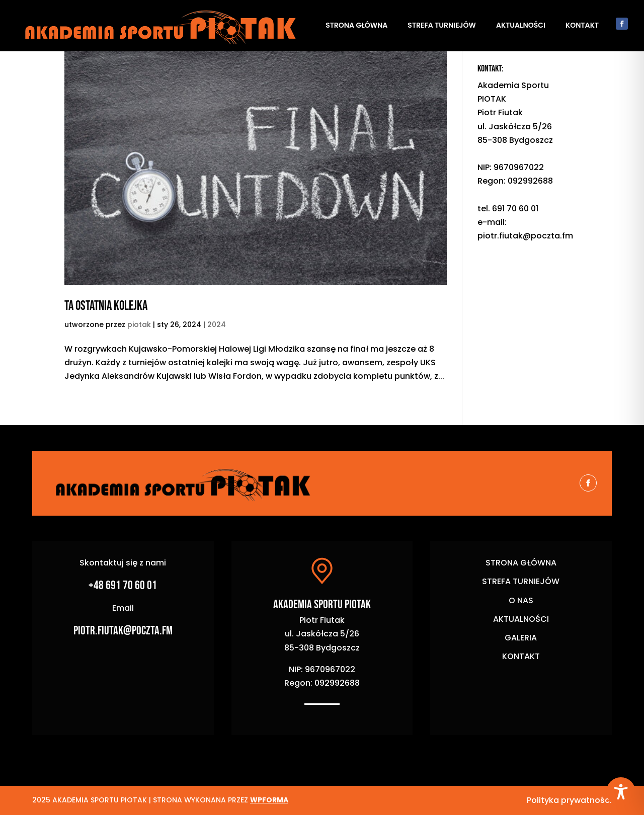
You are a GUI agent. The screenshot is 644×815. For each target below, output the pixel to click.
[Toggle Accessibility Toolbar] (621, 792)
